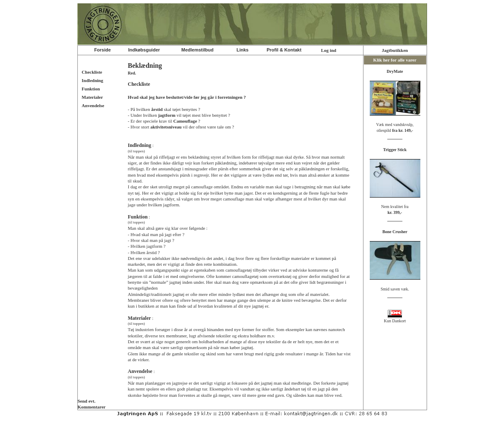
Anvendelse (93, 105)
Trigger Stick (395, 150)
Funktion (91, 89)
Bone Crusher (395, 232)
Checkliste (92, 72)
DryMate (395, 71)
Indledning (92, 80)
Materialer (92, 97)
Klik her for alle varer (395, 60)
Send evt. (87, 401)
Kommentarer (92, 407)
